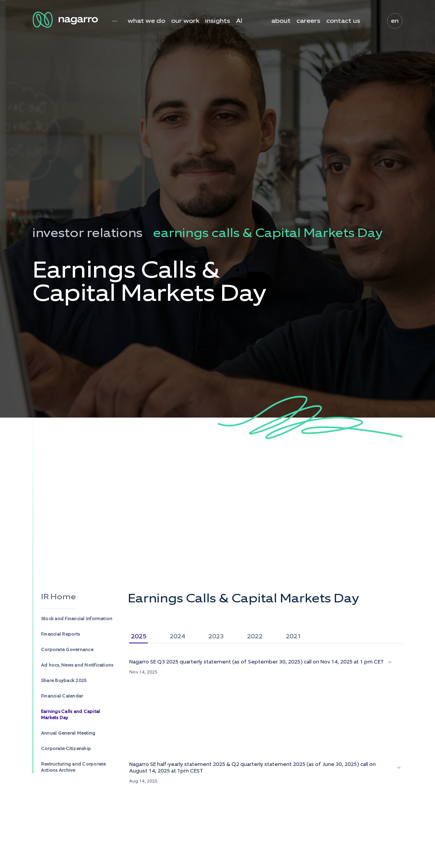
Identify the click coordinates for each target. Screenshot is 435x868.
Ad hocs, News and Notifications (77, 665)
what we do (146, 21)
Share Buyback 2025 (64, 680)
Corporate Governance (67, 650)
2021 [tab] (293, 636)
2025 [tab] (139, 636)
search (371, 21)
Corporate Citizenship (66, 749)
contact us (343, 21)
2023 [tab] (216, 636)
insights (218, 21)
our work (185, 21)
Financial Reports (60, 634)
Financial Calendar (62, 696)
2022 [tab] (255, 636)
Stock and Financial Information (77, 619)
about (281, 21)
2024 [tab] (177, 636)
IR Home (58, 597)
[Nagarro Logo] (67, 20)
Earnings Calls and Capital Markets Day (70, 715)
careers (308, 21)
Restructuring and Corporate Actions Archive (73, 767)
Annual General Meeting (68, 733)
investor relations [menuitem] (87, 233)
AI (239, 21)
